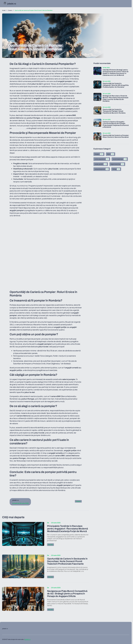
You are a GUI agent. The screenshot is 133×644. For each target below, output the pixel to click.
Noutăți (51, 545)
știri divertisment (19, 128)
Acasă (4, 10)
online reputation (102, 159)
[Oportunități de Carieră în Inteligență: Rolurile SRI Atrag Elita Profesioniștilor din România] (97, 85)
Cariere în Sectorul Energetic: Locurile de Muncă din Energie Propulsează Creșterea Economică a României (116, 124)
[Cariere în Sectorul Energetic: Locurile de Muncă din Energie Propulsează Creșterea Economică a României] (97, 123)
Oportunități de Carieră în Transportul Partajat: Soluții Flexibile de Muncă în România (114, 111)
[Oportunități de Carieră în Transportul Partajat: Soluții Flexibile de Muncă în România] (97, 110)
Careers (10, 10)
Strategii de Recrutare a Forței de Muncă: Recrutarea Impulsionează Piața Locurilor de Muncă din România (115, 98)
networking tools (102, 169)
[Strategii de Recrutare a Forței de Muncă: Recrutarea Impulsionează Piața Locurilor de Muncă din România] (97, 97)
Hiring (116, 169)
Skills (111, 154)
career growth (101, 164)
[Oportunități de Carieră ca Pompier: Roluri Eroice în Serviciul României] (97, 136)
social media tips (120, 159)
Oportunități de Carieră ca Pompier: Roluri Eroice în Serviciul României (116, 136)
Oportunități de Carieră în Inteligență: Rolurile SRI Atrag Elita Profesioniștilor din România (116, 85)
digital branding (117, 164)
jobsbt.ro (28, 639)
